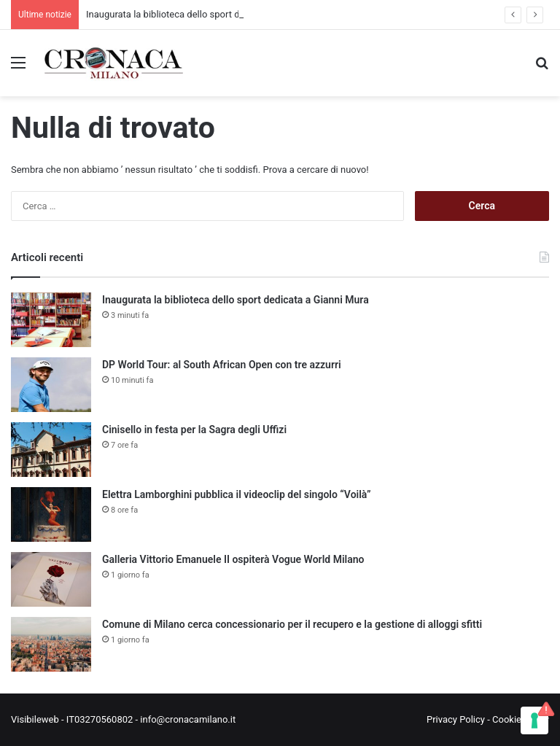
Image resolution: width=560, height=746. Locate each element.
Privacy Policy (456, 719)
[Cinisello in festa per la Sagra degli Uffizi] (51, 450)
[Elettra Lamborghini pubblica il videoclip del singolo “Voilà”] (51, 514)
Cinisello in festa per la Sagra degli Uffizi (194, 430)
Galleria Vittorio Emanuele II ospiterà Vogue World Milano (233, 559)
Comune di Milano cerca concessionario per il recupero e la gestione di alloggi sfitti (292, 624)
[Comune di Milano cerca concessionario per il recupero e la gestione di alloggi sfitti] (51, 644)
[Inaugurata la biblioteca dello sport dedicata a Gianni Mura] (51, 320)
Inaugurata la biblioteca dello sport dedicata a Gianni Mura (209, 14)
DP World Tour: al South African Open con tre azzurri (222, 365)
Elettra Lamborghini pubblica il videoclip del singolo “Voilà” (237, 494)
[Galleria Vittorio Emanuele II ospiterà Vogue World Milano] (51, 579)
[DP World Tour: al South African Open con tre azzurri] (51, 385)
